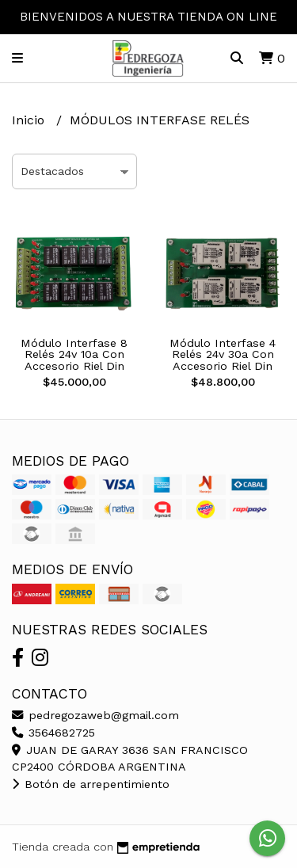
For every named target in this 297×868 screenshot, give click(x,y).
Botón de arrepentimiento (91, 784)
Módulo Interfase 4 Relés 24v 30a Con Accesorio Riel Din (223, 354)
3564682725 (53, 733)
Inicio (30, 120)
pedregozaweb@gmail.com (95, 715)
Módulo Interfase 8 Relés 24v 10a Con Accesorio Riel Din (74, 354)
